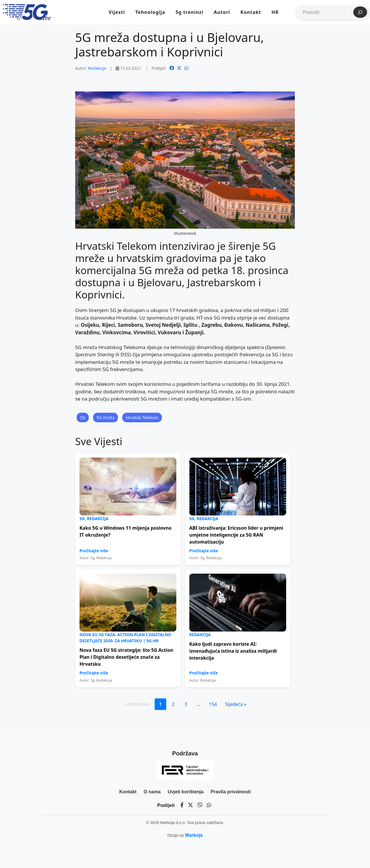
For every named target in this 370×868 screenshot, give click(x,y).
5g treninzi (189, 12)
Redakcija (97, 68)
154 (213, 704)
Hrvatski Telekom (142, 418)
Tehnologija (150, 12)
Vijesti (117, 12)
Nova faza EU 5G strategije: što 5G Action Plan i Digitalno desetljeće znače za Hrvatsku (126, 657)
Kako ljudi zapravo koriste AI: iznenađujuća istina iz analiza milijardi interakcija (233, 651)
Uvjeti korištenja (186, 792)
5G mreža (106, 418)
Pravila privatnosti (231, 792)
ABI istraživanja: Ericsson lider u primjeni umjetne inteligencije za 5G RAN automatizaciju (236, 535)
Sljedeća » (236, 704)
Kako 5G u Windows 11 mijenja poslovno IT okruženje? (125, 531)
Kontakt (251, 12)
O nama (152, 792)
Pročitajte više (94, 551)
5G (83, 418)
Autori (222, 12)
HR (275, 12)
